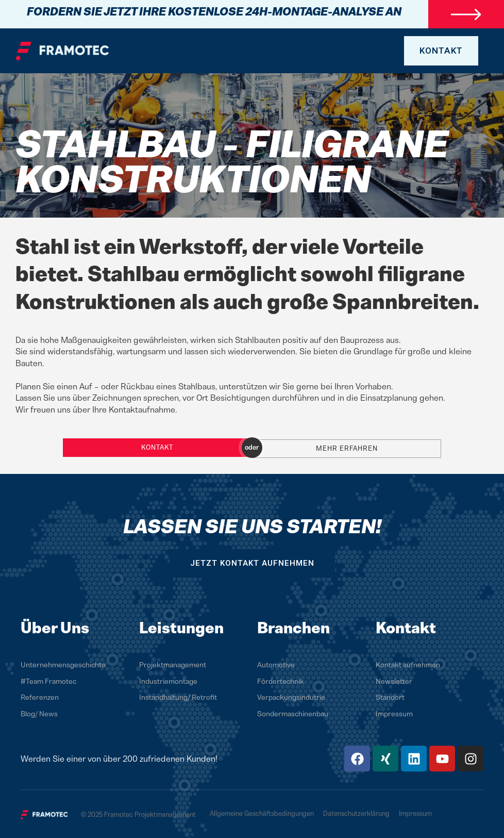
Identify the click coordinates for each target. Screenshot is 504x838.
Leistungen (181, 625)
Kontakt (157, 446)
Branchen (293, 625)
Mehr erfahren (347, 446)
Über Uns (55, 625)
